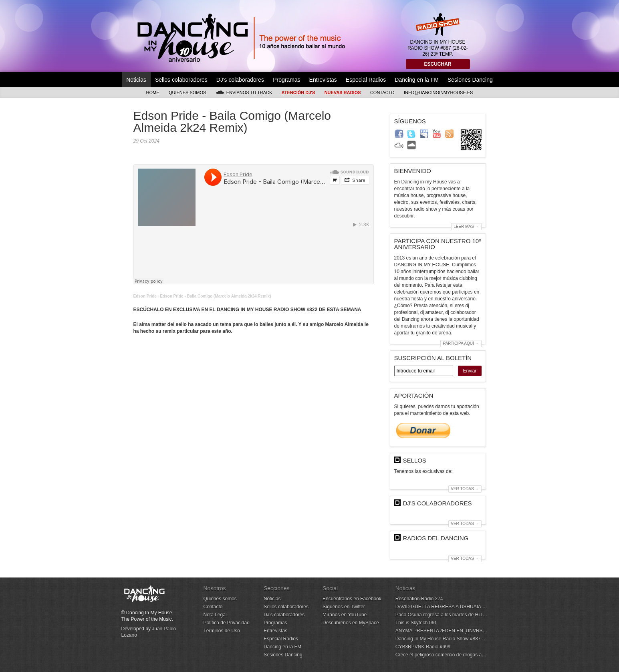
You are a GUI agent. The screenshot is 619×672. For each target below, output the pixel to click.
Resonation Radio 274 (419, 599)
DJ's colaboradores (240, 80)
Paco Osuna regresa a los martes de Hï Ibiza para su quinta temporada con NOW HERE (490, 615)
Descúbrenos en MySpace (351, 623)
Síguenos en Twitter (344, 607)
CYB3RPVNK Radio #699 (423, 647)
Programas (286, 80)
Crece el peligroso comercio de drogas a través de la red (456, 655)
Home (153, 93)
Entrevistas (323, 80)
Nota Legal (215, 615)
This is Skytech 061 (416, 623)
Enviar (470, 371)
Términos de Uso (222, 631)
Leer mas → (466, 226)
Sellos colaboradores (181, 80)
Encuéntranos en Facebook (352, 599)
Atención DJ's (298, 93)
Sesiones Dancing (470, 80)
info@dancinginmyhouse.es (439, 93)
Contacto (382, 93)
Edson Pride (145, 296)
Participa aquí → (461, 343)
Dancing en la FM (417, 80)
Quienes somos (188, 93)
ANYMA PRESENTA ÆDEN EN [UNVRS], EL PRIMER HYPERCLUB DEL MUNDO (484, 631)
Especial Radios (366, 80)
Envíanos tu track (244, 92)
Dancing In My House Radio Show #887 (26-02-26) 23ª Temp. (461, 639)
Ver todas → (465, 489)
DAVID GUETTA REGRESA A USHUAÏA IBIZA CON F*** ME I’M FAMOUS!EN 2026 (485, 607)
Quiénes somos (220, 599)
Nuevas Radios (343, 93)
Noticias (136, 80)
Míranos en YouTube (345, 615)
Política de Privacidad (227, 623)
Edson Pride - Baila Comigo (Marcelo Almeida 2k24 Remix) (216, 296)
